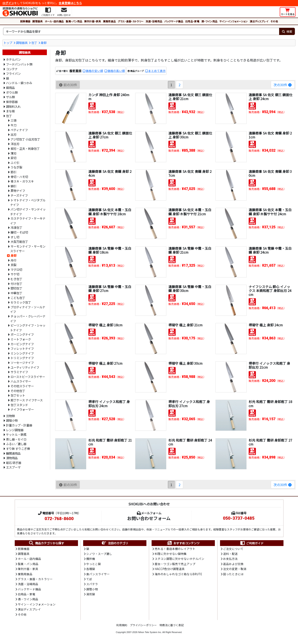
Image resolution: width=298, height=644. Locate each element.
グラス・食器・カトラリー (131, 21)
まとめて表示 (157, 71)
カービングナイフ (22, 344)
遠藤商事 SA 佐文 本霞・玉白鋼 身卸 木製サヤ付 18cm (110, 212)
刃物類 (10, 416)
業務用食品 (109, 21)
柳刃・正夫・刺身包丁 (25, 148)
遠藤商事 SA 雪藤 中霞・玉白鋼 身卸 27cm (110, 289)
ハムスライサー (21, 381)
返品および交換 (233, 564)
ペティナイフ (19, 130)
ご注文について (233, 549)
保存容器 (12, 102)
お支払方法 (230, 559)
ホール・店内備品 (54, 21)
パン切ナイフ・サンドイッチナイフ (28, 212)
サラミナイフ (19, 372)
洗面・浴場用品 (154, 21)
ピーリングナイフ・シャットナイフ (28, 328)
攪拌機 (91, 559)
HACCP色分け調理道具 (170, 569)
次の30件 (283, 85)
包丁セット (18, 395)
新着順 (77, 71)
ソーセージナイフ (22, 363)
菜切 (13, 158)
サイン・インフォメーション (234, 21)
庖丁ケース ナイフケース (27, 400)
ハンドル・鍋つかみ (19, 83)
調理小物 (12, 420)
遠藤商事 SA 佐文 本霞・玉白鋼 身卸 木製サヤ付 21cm (190, 212)
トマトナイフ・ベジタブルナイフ (28, 202)
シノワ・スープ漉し (99, 554)
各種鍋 (91, 569)
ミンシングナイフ (22, 353)
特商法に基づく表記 (172, 625)
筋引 (13, 172)
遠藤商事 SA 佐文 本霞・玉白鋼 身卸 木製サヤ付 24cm (270, 212)
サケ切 (15, 274)
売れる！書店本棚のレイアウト (175, 549)
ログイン (8, 3)
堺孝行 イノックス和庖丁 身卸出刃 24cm (109, 404)
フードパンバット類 (19, 64)
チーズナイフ (19, 195)
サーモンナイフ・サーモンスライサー (28, 249)
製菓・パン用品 (74, 21)
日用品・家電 (192, 21)
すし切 (15, 237)
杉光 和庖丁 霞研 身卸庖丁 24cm (190, 442)
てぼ (89, 579)
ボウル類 (12, 92)
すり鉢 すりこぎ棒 (18, 448)
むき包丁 (16, 279)
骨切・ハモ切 (19, 177)
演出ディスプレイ (259, 21)
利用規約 (122, 625)
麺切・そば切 (19, 232)
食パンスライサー (98, 574)
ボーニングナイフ (22, 334)
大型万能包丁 (19, 241)
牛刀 (13, 125)
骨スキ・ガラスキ (22, 181)
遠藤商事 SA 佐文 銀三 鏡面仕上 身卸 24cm (271, 97)
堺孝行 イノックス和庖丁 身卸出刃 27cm (189, 404)
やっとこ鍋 (94, 564)
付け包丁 (16, 284)
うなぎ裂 (16, 167)
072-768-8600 (59, 519)
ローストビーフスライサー (28, 377)
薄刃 (13, 153)
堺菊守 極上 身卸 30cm (185, 363)
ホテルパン (13, 59)
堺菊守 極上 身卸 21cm (185, 325)
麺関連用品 (13, 453)
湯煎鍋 (91, 594)
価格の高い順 (116, 71)
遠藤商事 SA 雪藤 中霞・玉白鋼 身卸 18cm (110, 250)
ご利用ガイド (252, 543)
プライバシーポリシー (143, 625)
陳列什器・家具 (92, 21)
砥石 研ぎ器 (14, 463)
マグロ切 (16, 269)
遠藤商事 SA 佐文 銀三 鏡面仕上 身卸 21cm (190, 97)
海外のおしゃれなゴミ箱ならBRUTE (178, 574)
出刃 (13, 134)
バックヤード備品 (174, 21)
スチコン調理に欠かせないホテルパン (179, 559)
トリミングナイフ (22, 358)
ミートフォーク (21, 339)
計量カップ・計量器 (19, 425)
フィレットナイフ (22, 348)
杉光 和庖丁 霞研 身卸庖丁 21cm (110, 442)
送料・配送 (230, 554)
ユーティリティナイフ (25, 367)
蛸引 (13, 186)
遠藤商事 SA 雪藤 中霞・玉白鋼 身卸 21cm (190, 250)
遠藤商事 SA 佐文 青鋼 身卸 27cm (190, 173)
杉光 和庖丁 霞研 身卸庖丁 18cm (270, 404)
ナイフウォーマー (22, 409)
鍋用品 (10, 88)
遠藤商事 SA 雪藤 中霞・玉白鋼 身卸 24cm (270, 250)
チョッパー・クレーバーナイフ (28, 318)
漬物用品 (12, 458)
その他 (274, 21)
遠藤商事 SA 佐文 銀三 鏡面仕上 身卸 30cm (190, 135)
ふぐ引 (15, 163)
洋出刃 (15, 144)
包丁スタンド (19, 405)
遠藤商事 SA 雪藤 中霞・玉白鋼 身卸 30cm (190, 289)
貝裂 (13, 265)
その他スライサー (22, 386)
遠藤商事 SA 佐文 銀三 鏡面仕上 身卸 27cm (110, 135)
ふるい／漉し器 (16, 444)
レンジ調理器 (15, 430)
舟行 (13, 260)
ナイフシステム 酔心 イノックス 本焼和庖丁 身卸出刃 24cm (270, 291)
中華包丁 (16, 293)
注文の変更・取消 (235, 569)
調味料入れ (13, 106)
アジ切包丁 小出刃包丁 (25, 139)
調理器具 (37, 21)
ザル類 (10, 97)
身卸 (44, 43)
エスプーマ (13, 467)
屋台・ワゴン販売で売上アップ (175, 564)
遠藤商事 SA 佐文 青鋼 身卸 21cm (270, 135)
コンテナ (12, 69)
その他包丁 (18, 391)
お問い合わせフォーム (149, 518)
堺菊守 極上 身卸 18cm (105, 325)
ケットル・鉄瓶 (16, 434)
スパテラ (92, 584)
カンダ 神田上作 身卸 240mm (109, 97)
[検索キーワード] (141, 31)
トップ (8, 43)
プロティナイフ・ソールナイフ (28, 309)
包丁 (34, 43)
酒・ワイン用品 (209, 21)
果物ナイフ (18, 191)
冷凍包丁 (16, 227)
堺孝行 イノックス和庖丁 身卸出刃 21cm (269, 365)
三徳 (13, 120)
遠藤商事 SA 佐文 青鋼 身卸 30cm (270, 173)
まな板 (10, 111)
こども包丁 (18, 298)
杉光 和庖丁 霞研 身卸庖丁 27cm (270, 442)
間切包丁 (16, 288)
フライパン (13, 73)
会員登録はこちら (70, 3)
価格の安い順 (94, 71)
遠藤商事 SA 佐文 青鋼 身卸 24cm (110, 173)
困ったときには (233, 574)
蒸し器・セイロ (16, 439)
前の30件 (68, 85)
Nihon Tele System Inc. (150, 632)
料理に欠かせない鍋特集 (171, 554)
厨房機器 (25, 21)
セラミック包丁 (21, 302)
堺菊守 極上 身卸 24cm (266, 325)
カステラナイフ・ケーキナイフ (28, 221)
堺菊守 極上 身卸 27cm (105, 363)
